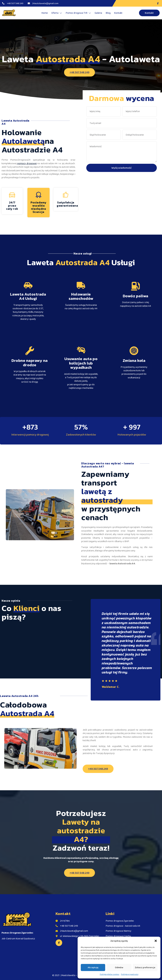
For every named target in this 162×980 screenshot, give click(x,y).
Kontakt (118, 13)
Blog (108, 13)
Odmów (119, 967)
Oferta (57, 13)
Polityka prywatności (130, 974)
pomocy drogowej (27, 163)
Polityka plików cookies (110, 974)
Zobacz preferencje (145, 967)
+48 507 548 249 (80, 72)
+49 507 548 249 (98, 769)
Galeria (98, 13)
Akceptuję (93, 967)
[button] (156, 941)
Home (45, 13)
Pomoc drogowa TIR (78, 13)
